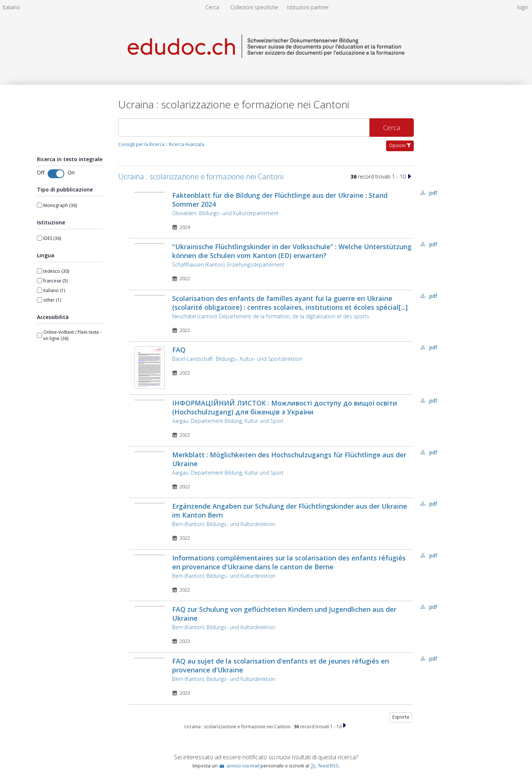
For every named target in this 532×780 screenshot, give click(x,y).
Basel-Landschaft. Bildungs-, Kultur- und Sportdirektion (237, 359)
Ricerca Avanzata (187, 144)
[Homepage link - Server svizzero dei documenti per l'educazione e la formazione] (266, 65)
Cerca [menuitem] (212, 7)
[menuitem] (11, 7)
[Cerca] (244, 128)
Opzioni (400, 145)
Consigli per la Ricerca (141, 144)
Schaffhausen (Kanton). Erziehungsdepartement (228, 264)
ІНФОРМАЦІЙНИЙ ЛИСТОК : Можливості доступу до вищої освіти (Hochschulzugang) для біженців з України (285, 407)
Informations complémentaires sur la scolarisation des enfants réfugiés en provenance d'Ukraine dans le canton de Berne (289, 562)
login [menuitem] (523, 7)
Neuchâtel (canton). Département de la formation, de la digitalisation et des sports (271, 316)
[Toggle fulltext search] (56, 174)
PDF (433, 193)
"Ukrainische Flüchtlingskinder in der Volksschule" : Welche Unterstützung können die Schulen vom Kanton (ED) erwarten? (292, 251)
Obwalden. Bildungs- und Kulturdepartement (225, 213)
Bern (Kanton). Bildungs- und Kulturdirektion (224, 524)
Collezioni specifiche (255, 7)
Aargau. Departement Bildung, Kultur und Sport (228, 421)
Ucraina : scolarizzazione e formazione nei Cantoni (201, 177)
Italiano (11, 7)
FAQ (179, 350)
